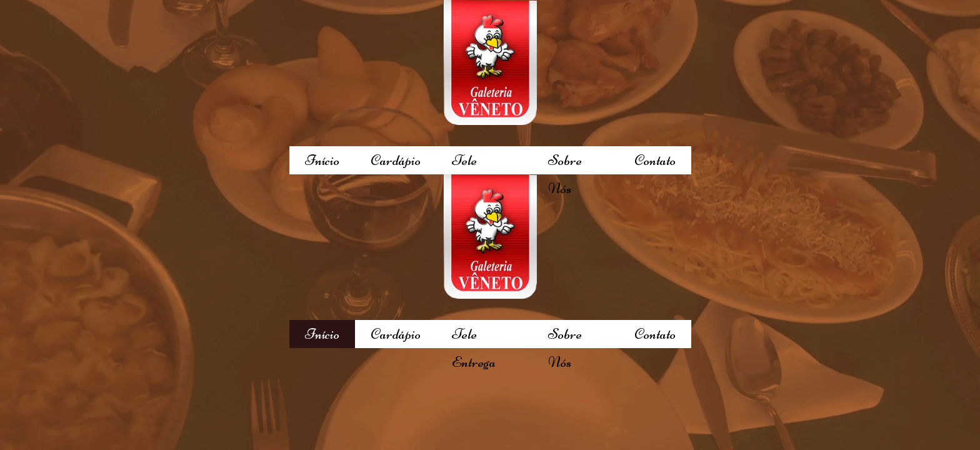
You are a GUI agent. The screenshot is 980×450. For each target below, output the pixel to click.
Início (322, 160)
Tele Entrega (474, 163)
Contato (655, 160)
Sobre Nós (565, 163)
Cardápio (396, 160)
